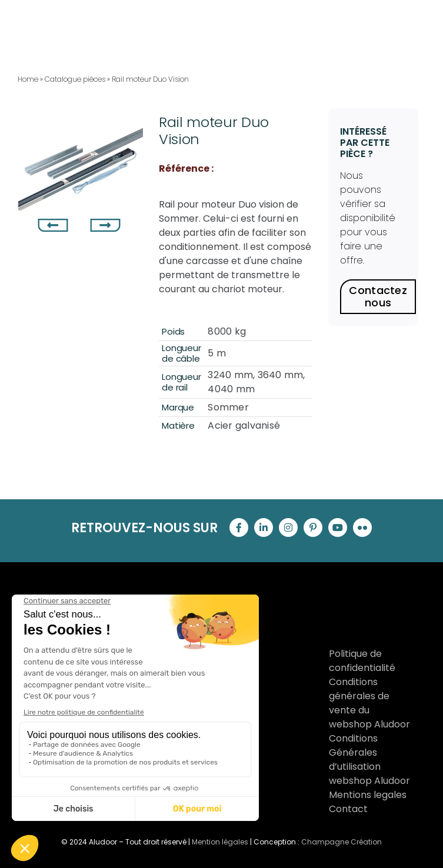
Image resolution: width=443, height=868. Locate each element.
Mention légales (220, 842)
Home (28, 79)
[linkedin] (264, 528)
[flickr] (362, 528)
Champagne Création (342, 842)
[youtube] (338, 528)
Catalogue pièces (75, 79)
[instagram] (288, 528)
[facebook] (239, 528)
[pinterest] (313, 528)
